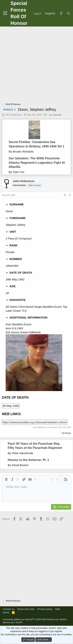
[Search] (69, 13)
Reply (68, 433)
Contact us (8, 609)
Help (58, 609)
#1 (70, 195)
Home (6, 612)
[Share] (65, 195)
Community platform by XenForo (31, 619)
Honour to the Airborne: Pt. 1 (28, 460)
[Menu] (5, 13)
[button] (6, 479)
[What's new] (61, 13)
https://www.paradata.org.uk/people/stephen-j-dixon (35, 422)
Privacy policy (45, 609)
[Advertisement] (36, 65)
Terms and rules (26, 609)
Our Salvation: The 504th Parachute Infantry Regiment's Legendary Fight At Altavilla (37, 163)
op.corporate (55, 115)
